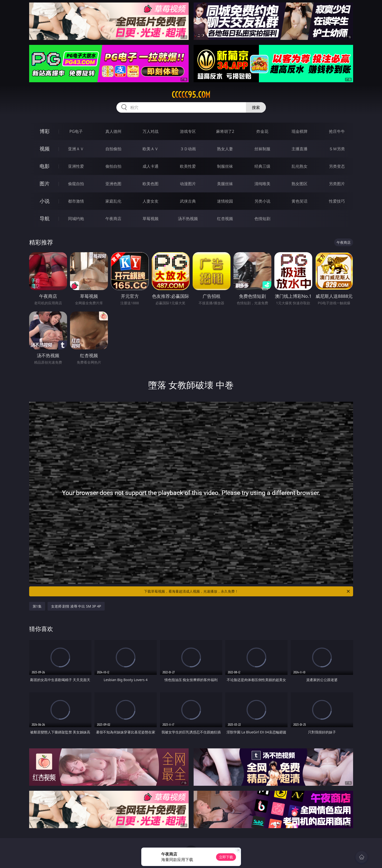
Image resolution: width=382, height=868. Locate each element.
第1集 (37, 606)
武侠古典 (188, 201)
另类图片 (337, 184)
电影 (45, 166)
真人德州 (113, 131)
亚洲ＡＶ (76, 149)
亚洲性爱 (76, 166)
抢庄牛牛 (337, 131)
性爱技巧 (337, 201)
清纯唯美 (262, 184)
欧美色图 (151, 184)
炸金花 (262, 131)
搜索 (256, 107)
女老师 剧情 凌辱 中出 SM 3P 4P (76, 606)
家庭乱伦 (113, 201)
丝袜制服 (262, 149)
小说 (45, 201)
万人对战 (151, 131)
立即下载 (226, 857)
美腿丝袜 (225, 184)
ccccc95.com (191, 95)
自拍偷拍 (113, 149)
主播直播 (300, 149)
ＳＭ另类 (337, 149)
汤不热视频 (188, 219)
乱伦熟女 (300, 166)
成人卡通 (151, 166)
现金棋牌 (300, 131)
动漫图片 (188, 184)
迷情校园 (225, 201)
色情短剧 (262, 219)
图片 (45, 184)
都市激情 (76, 201)
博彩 (45, 131)
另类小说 (262, 201)
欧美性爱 (188, 166)
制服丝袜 (225, 166)
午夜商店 (113, 219)
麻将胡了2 (225, 131)
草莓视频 (151, 219)
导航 (45, 218)
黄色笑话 (300, 201)
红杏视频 (225, 219)
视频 (45, 149)
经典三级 (262, 166)
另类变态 (337, 166)
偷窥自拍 (76, 184)
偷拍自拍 (113, 166)
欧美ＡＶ (151, 149)
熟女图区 (300, 184)
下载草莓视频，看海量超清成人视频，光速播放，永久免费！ (247, 591)
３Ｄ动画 (188, 149)
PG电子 (76, 131)
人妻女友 (151, 201)
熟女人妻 (225, 149)
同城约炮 (76, 219)
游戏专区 (188, 131)
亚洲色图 (113, 184)
